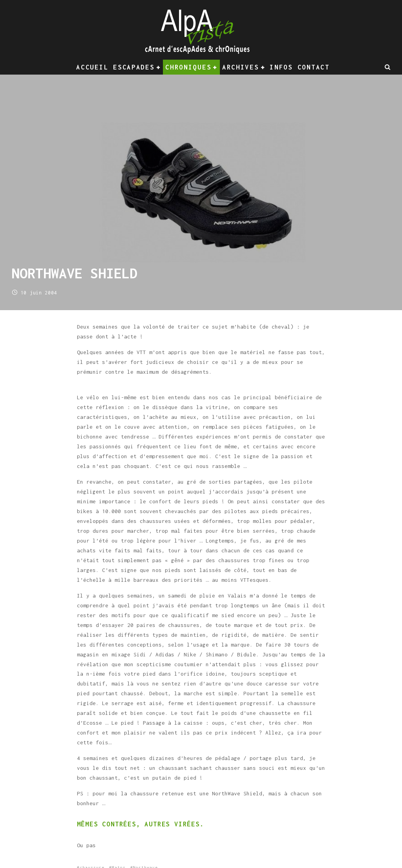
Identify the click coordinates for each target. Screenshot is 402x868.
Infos (281, 67)
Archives (241, 67)
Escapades (134, 67)
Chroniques (188, 67)
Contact (314, 67)
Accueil (92, 67)
